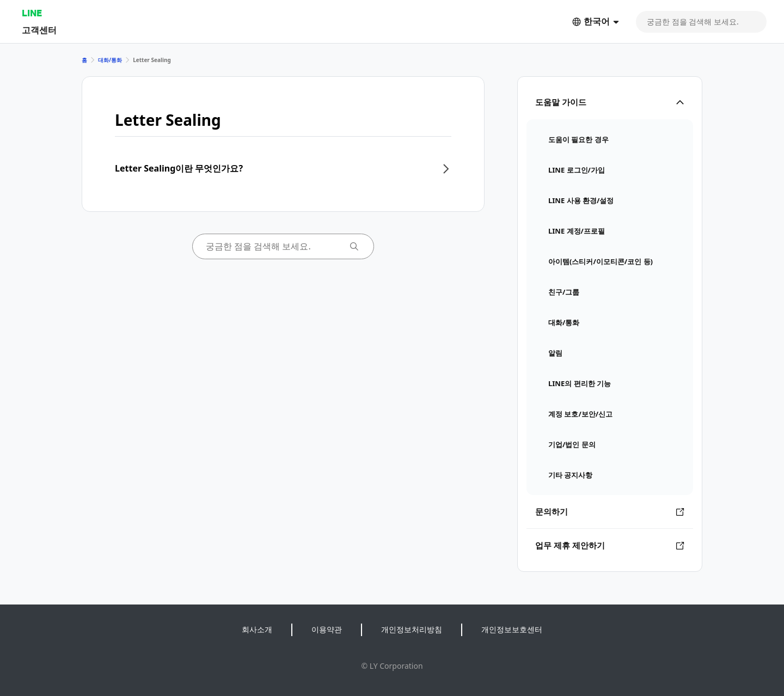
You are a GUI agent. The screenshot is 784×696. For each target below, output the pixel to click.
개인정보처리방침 (412, 629)
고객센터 (39, 30)
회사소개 (257, 629)
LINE (32, 13)
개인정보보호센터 (512, 629)
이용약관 (327, 629)
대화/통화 (110, 60)
